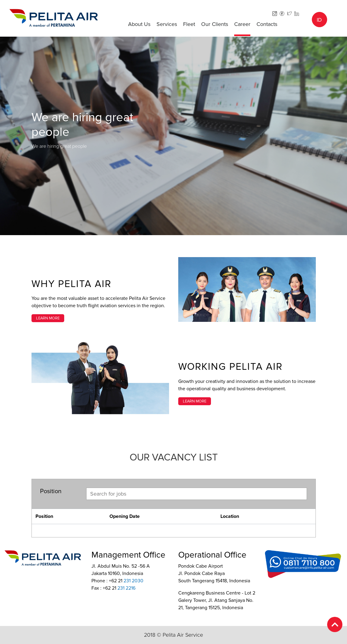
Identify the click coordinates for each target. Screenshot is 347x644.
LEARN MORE (48, 318)
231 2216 (126, 588)
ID (319, 20)
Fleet (189, 24)
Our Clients (215, 24)
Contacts (267, 24)
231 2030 (133, 581)
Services (167, 24)
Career (242, 24)
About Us (139, 24)
